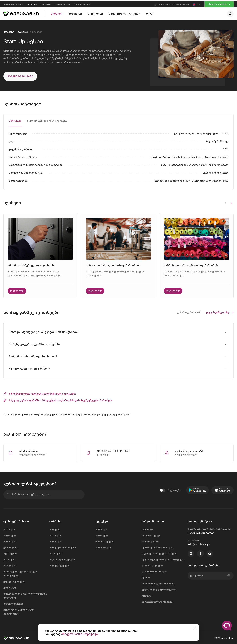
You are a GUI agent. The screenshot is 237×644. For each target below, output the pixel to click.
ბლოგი (146, 576)
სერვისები (10, 540)
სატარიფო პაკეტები (62, 558)
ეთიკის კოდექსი (152, 564)
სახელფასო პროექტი (63, 546)
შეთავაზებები (105, 540)
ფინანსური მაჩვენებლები (157, 546)
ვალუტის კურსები (14, 580)
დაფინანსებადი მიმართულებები (47, 120)
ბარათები (10, 534)
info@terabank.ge (29, 450)
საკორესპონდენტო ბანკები (159, 552)
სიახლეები (10, 564)
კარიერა (147, 595)
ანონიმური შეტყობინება (158, 601)
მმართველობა (150, 540)
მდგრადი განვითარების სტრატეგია (163, 558)
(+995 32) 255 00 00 (201, 532)
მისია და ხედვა (151, 534)
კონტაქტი (10, 587)
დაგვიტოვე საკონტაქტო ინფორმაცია (19, 611)
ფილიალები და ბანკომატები (159, 589)
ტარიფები (10, 558)
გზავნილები (11, 546)
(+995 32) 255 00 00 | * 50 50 (113, 450)
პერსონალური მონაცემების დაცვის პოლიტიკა (25, 595)
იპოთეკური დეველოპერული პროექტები (20, 572)
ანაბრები (9, 528)
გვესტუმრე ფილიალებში (190, 450)
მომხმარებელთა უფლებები (158, 582)
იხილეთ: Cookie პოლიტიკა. (80, 634)
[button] (231, 202)
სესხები (54, 528)
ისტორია (147, 528)
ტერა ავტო (10, 552)
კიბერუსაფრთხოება (154, 570)
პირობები (15, 120)
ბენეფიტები (103, 546)
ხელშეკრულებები (13, 603)
